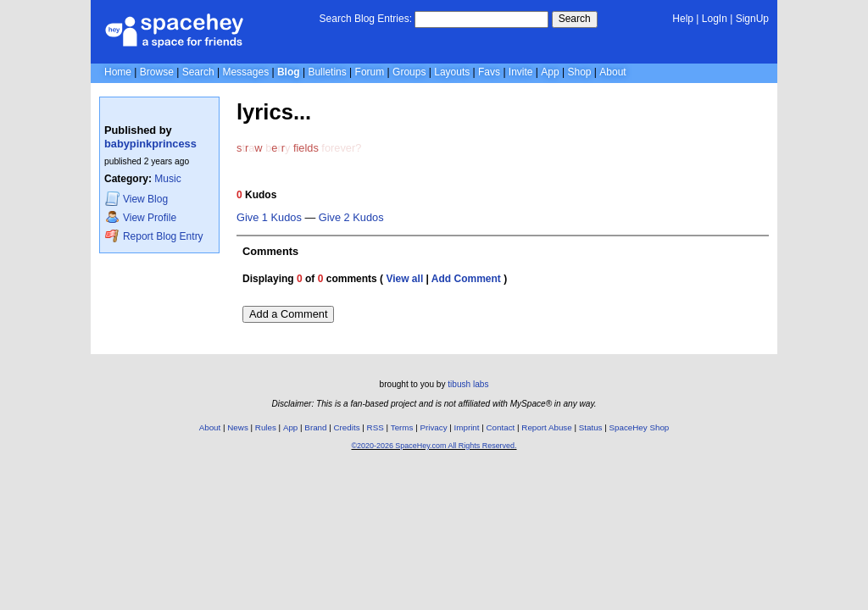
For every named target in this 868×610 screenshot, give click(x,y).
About (612, 72)
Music (167, 179)
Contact (501, 427)
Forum (370, 72)
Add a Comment (288, 314)
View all (404, 279)
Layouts (452, 72)
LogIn (715, 19)
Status (591, 427)
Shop (579, 72)
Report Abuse (546, 427)
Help (683, 19)
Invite (521, 72)
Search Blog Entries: (366, 19)
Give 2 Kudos (351, 218)
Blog (289, 72)
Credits (347, 427)
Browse (157, 72)
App (550, 72)
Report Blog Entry (154, 236)
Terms (402, 427)
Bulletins (327, 72)
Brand (315, 427)
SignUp (752, 19)
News (238, 427)
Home (118, 72)
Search (575, 19)
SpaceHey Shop (640, 427)
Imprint (467, 427)
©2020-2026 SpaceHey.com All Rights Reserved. (434, 446)
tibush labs (468, 384)
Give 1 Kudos (269, 218)
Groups (409, 72)
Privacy (433, 427)
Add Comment (466, 279)
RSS (376, 427)
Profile (141, 217)
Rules (266, 427)
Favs (489, 72)
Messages (245, 72)
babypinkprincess (150, 144)
